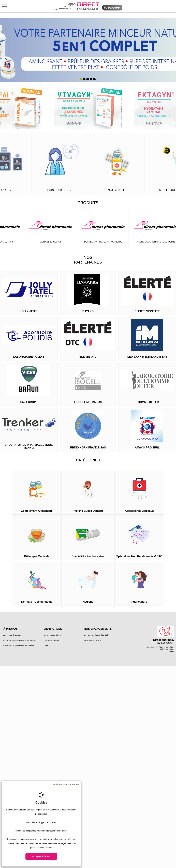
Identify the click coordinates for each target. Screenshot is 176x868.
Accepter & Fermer (41, 856)
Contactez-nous (51, 640)
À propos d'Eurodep (13, 635)
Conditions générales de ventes (19, 646)
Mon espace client (53, 635)
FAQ (46, 646)
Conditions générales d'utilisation (20, 640)
